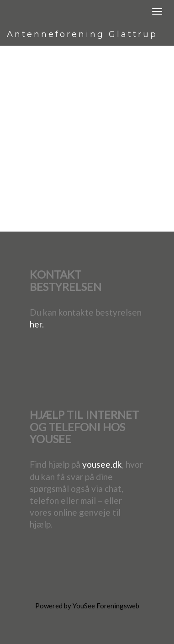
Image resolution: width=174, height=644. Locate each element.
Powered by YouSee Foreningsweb (87, 606)
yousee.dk (102, 464)
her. (37, 324)
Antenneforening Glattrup (82, 34)
